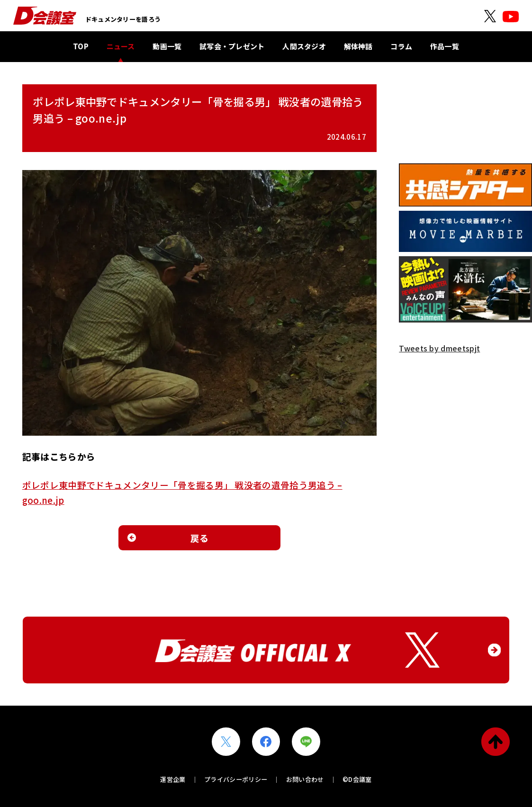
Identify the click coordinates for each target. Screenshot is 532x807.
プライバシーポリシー (236, 779)
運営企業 (173, 779)
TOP (81, 46)
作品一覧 (445, 46)
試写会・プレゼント (232, 46)
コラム (401, 46)
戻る (200, 538)
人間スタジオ (304, 46)
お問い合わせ (305, 779)
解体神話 (358, 46)
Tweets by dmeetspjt (439, 348)
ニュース (121, 46)
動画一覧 (167, 46)
